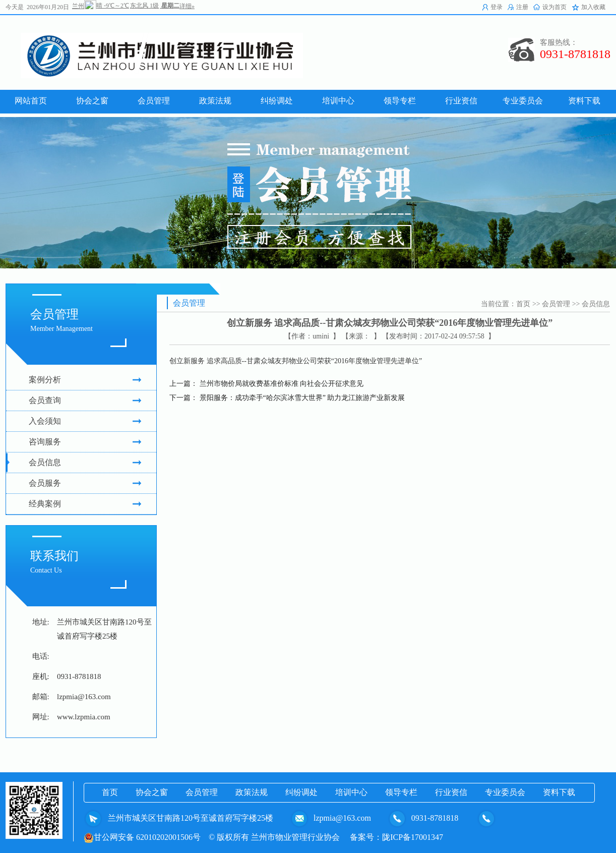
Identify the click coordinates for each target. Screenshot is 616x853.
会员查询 (85, 401)
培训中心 (351, 792)
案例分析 (85, 380)
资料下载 (559, 792)
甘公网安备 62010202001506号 (142, 837)
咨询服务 (85, 442)
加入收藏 (593, 7)
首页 (523, 304)
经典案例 (85, 504)
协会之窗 (152, 792)
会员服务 (85, 483)
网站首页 (31, 101)
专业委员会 (505, 792)
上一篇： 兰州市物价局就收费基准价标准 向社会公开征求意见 (266, 384)
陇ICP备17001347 (413, 837)
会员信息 (85, 463)
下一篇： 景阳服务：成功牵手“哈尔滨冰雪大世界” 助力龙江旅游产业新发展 (287, 398)
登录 (497, 7)
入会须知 (85, 421)
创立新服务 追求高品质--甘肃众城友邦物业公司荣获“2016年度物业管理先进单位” (296, 361)
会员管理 (556, 304)
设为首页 (555, 7)
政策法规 (252, 792)
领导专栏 (401, 792)
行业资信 (451, 792)
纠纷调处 (301, 792)
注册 (522, 7)
